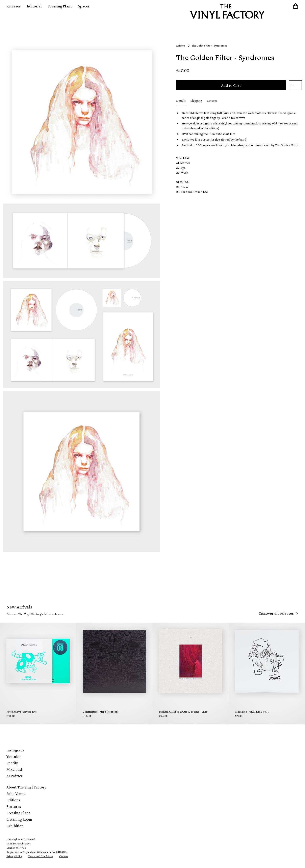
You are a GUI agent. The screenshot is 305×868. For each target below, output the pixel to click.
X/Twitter (15, 776)
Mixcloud (14, 769)
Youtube (13, 756)
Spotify (12, 763)
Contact (64, 856)
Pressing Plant (60, 6)
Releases (14, 6)
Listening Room (19, 819)
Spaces (84, 6)
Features (14, 806)
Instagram (15, 750)
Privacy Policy (14, 856)
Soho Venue (16, 794)
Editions (13, 800)
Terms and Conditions (41, 856)
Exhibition (15, 826)
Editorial (34, 6)
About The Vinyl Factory (26, 787)
